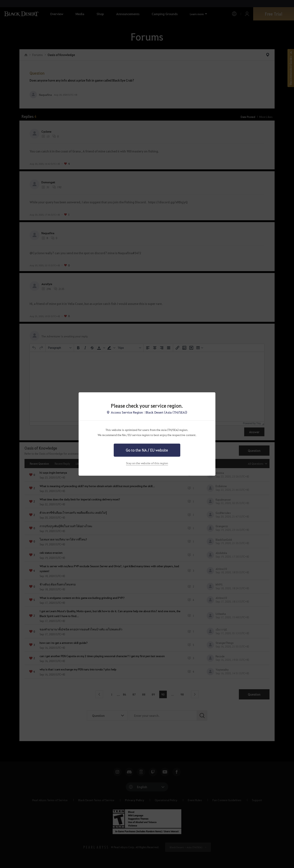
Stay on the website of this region (147, 463)
